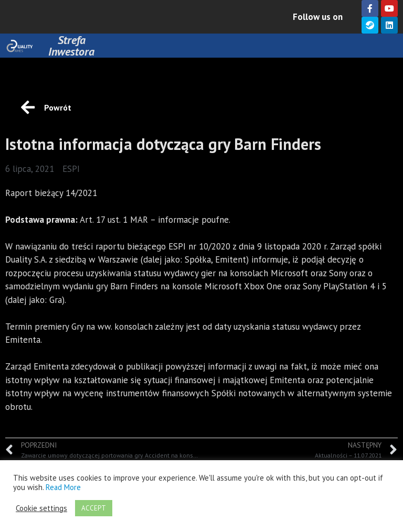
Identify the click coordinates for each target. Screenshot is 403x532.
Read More (63, 487)
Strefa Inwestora (71, 46)
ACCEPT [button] (94, 508)
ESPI (71, 169)
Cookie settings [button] (41, 508)
